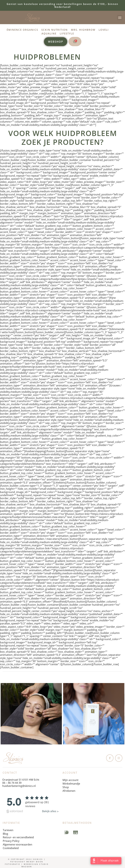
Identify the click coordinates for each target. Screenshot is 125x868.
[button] (120, 18)
